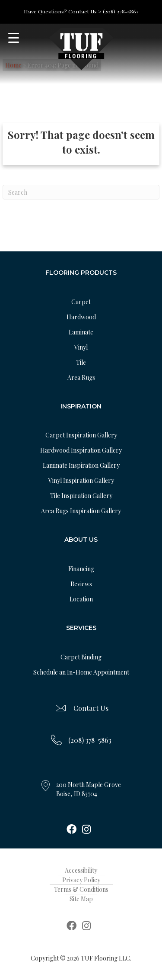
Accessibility (81, 870)
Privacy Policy (81, 880)
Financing (81, 569)
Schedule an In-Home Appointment (81, 672)
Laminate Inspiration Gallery (81, 465)
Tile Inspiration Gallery (81, 496)
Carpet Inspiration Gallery (81, 435)
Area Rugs (81, 378)
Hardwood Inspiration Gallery (81, 450)
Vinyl (81, 347)
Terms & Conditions (81, 889)
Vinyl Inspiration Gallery (81, 480)
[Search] (81, 192)
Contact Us (91, 708)
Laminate (81, 332)
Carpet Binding (81, 657)
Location (81, 599)
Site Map (81, 899)
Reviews (81, 584)
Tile (81, 362)
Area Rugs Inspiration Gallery (81, 511)
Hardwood (81, 317)
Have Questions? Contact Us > (63, 11)
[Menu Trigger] (14, 38)
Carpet (81, 302)
